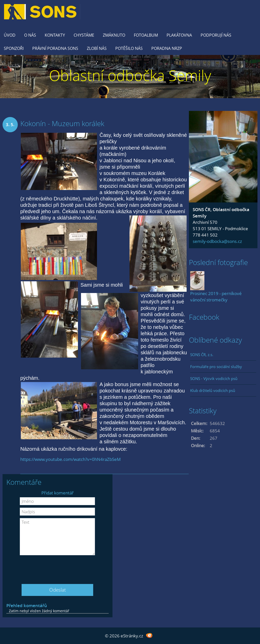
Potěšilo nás (129, 48)
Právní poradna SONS (55, 48)
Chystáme (84, 35)
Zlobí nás (97, 48)
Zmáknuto (114, 35)
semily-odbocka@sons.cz (217, 241)
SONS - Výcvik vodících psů (214, 378)
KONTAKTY (55, 35)
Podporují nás (216, 35)
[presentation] (57, 568)
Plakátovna (179, 35)
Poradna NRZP (167, 48)
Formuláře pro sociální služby (216, 367)
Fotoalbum (146, 35)
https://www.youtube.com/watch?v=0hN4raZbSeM (70, 459)
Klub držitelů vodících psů (213, 390)
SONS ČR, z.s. (202, 355)
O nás (30, 35)
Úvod (10, 35)
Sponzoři (14, 48)
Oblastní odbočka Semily (130, 75)
